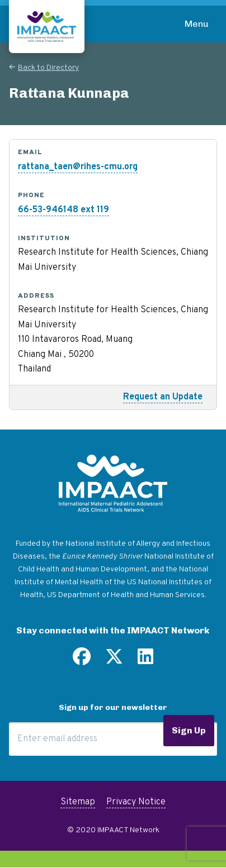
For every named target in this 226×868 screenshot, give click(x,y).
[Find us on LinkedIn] (145, 661)
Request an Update (163, 397)
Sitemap (78, 802)
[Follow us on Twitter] (114, 661)
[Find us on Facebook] (82, 661)
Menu (197, 24)
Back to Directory (48, 68)
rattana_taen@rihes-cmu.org (78, 167)
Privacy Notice (136, 802)
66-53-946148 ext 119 (63, 210)
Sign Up (189, 730)
